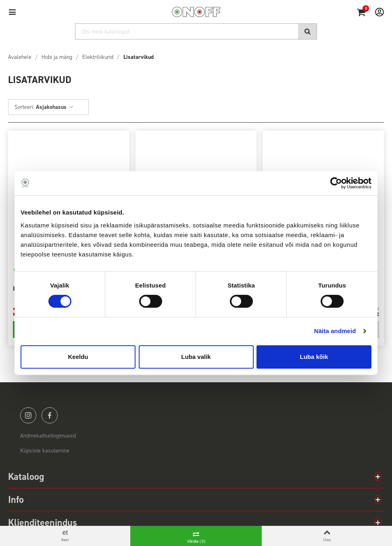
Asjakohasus (55, 107)
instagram (28, 415)
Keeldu (78, 357)
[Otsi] (196, 31)
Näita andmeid (335, 331)
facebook (50, 415)
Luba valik (196, 357)
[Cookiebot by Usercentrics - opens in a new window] (336, 183)
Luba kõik (314, 357)
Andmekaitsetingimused (48, 436)
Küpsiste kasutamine (45, 451)
